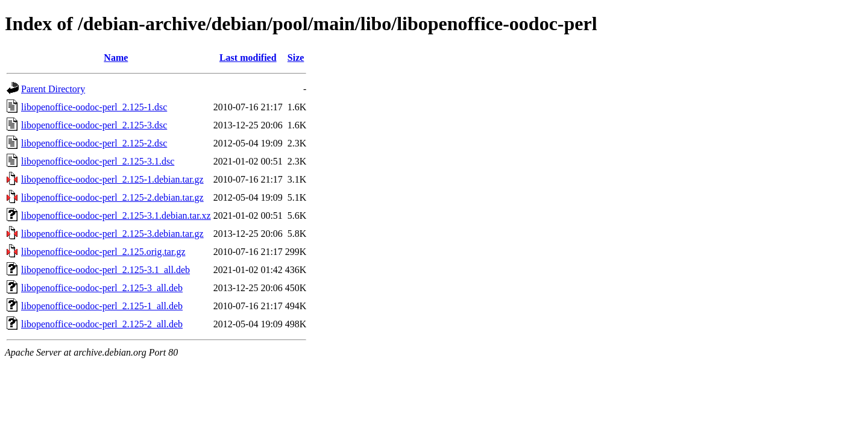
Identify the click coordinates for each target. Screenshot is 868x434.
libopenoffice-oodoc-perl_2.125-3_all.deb (102, 288)
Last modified (248, 58)
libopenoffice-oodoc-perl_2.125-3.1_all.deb (105, 270)
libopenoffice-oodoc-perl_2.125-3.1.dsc (98, 161)
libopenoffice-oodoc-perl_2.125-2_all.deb (102, 324)
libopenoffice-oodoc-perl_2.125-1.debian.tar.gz (112, 179)
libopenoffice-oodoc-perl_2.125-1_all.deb (102, 306)
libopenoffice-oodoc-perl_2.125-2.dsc (94, 143)
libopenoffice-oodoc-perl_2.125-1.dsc (94, 107)
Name (116, 58)
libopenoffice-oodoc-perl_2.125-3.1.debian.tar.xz (116, 215)
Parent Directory (53, 89)
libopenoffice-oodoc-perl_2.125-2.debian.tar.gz (112, 197)
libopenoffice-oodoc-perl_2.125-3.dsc (94, 125)
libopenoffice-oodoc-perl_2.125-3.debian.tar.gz (112, 234)
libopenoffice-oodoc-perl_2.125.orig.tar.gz (103, 252)
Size (296, 58)
